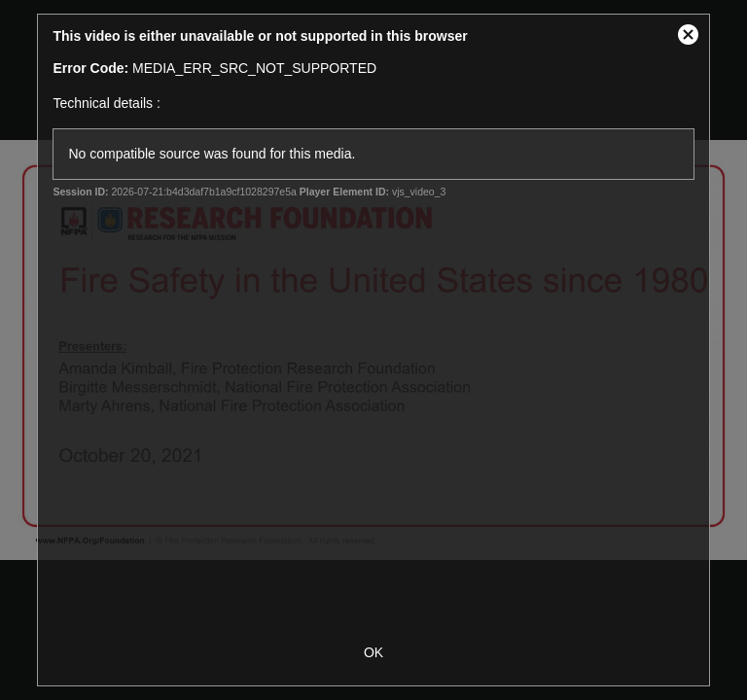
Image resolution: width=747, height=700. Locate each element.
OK (373, 652)
